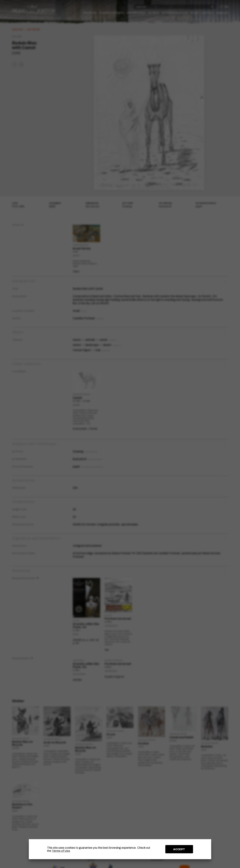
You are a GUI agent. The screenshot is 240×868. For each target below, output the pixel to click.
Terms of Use (61, 851)
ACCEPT (179, 849)
